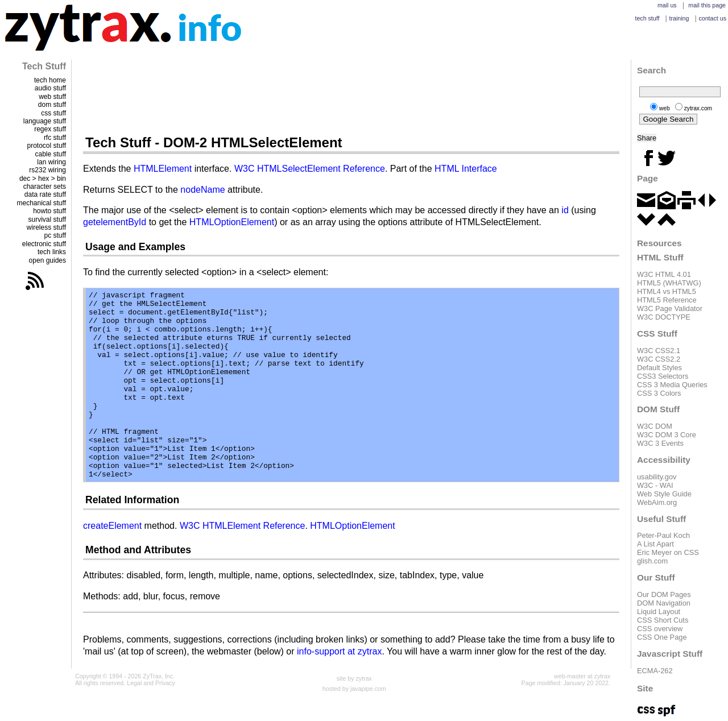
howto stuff (49, 211)
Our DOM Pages (664, 594)
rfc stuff (55, 138)
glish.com (652, 561)
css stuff (53, 113)
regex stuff (50, 129)
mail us (667, 5)
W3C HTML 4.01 (664, 274)
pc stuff (55, 235)
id (565, 210)
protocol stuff (47, 146)
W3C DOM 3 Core (667, 435)
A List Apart (655, 544)
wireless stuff (46, 227)
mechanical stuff (42, 203)
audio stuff (50, 88)
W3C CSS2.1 (659, 351)
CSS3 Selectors (663, 376)
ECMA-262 (655, 671)
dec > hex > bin (43, 179)
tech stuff (647, 18)
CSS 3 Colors (659, 393)
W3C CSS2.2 (659, 359)
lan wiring (51, 162)
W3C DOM (655, 426)
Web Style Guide (664, 494)
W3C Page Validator (670, 308)
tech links (52, 252)
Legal (134, 683)
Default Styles (659, 368)
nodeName (202, 190)
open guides (47, 260)
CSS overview (660, 629)
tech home (50, 80)
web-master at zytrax (582, 676)
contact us (712, 18)
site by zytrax (354, 678)
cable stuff (51, 154)
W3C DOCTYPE (664, 317)
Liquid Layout (659, 612)
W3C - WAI (655, 485)
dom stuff (52, 105)
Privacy (165, 683)
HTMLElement (163, 169)
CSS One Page (662, 637)
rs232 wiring (47, 170)
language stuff (45, 121)
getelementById (115, 222)
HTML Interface (466, 169)
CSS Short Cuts (663, 620)
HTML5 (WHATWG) (669, 283)
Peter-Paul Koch (663, 535)
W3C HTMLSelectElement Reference (310, 169)
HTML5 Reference (667, 300)
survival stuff (47, 219)
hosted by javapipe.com (354, 689)
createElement (112, 526)
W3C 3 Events (660, 443)
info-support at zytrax (339, 651)
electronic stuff (44, 244)
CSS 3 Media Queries (672, 385)
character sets (45, 187)
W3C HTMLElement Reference (243, 526)
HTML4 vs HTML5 (667, 291)
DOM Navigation (664, 603)
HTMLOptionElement (232, 222)
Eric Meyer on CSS (668, 552)
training (679, 18)
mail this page (707, 5)
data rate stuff (45, 194)
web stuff (52, 97)
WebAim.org (657, 502)
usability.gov (657, 477)
